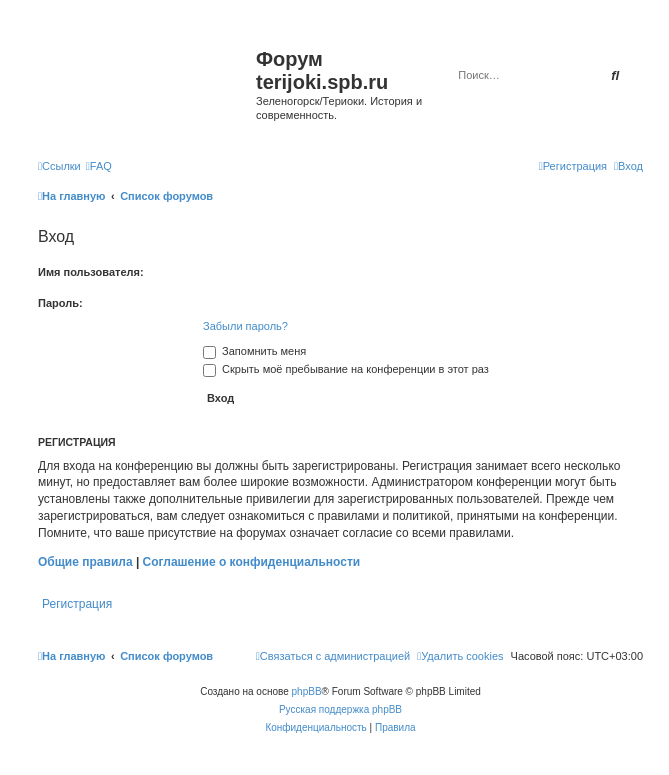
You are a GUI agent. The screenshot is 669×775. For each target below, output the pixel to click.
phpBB (307, 691)
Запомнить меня (254, 351)
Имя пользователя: (91, 272)
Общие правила (85, 562)
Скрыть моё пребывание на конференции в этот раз (346, 369)
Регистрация (77, 604)
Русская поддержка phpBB (340, 709)
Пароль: (60, 303)
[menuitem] (99, 166)
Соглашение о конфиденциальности (252, 562)
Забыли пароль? (245, 326)
